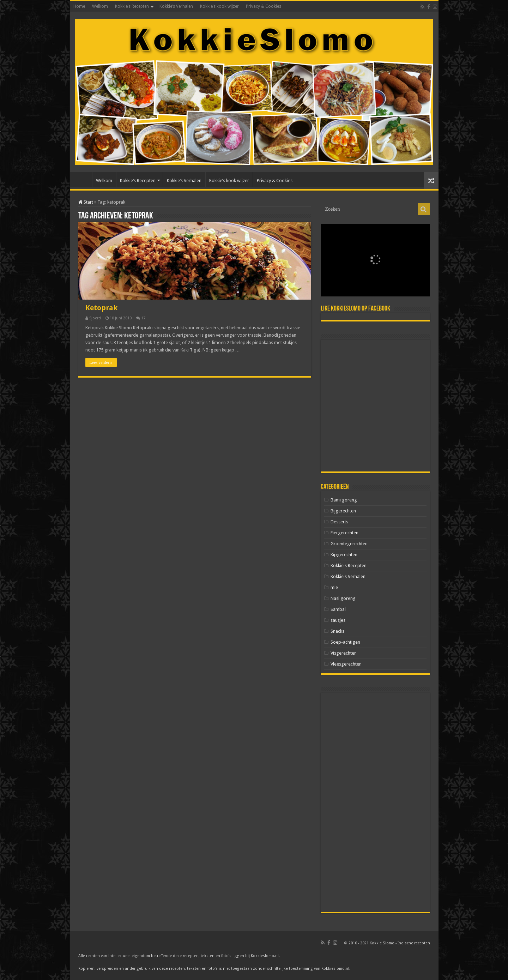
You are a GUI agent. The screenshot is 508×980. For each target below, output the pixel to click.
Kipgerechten (344, 555)
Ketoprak (101, 308)
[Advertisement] (375, 406)
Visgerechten (344, 653)
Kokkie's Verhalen (348, 576)
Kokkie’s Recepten (132, 6)
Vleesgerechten (346, 664)
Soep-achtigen (345, 642)
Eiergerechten (344, 533)
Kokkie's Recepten (349, 566)
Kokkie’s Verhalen (176, 6)
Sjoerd (95, 318)
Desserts (339, 522)
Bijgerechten (343, 511)
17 (143, 318)
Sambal (338, 609)
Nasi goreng (343, 598)
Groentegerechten (349, 544)
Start (86, 202)
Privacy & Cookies (264, 6)
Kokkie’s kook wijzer (219, 6)
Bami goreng (344, 500)
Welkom (100, 6)
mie (334, 587)
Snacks (337, 631)
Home (79, 6)
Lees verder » (101, 362)
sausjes (338, 620)
